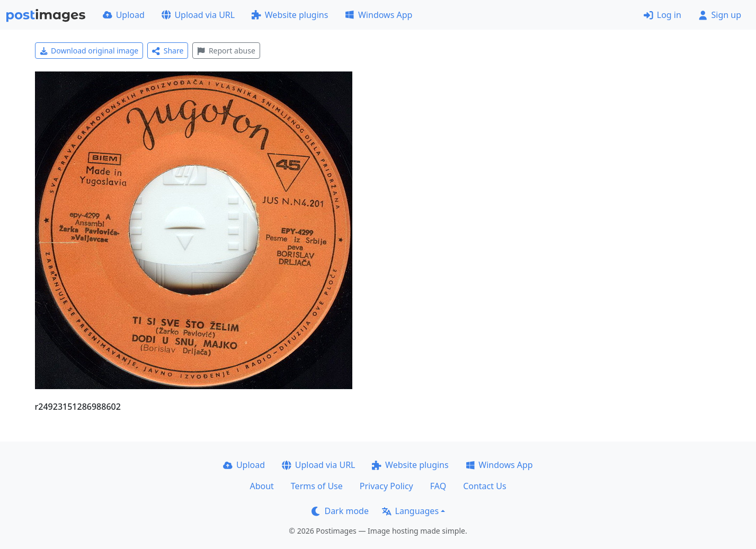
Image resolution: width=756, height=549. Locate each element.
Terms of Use (317, 486)
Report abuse (226, 51)
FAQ (438, 486)
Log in (662, 15)
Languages (410, 511)
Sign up (720, 15)
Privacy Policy (386, 486)
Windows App (379, 15)
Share (168, 51)
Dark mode (340, 511)
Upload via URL (198, 15)
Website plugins (290, 15)
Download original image (89, 51)
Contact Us (484, 486)
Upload (124, 15)
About (261, 486)
